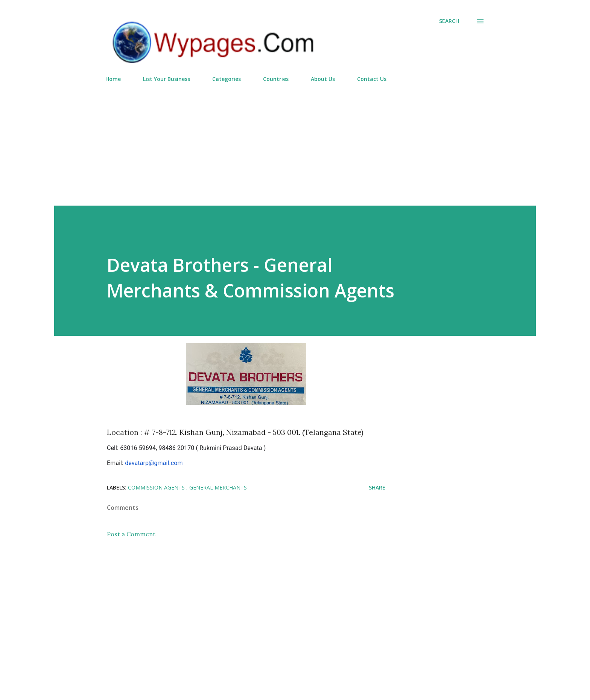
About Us (323, 79)
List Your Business (167, 79)
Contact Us (372, 79)
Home (113, 79)
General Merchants (218, 487)
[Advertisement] (295, 141)
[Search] (449, 21)
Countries (276, 79)
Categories (227, 79)
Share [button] (377, 487)
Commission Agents (157, 487)
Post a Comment (131, 534)
